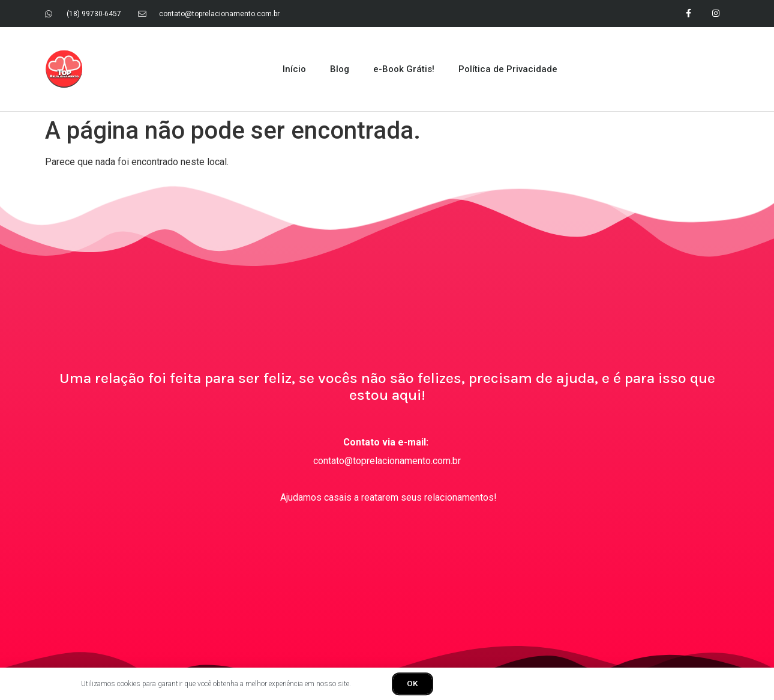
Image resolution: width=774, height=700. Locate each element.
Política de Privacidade (508, 67)
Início (294, 67)
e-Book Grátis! (404, 67)
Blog (340, 67)
